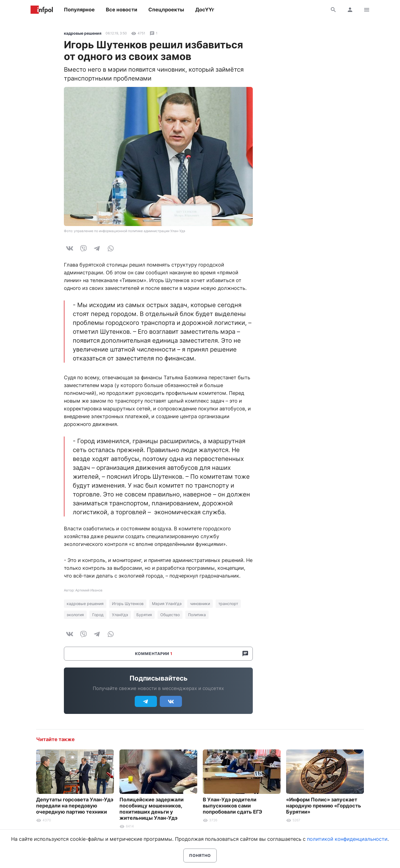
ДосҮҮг (205, 10)
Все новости (122, 10)
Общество (170, 615)
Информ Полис (42, 10)
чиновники (200, 604)
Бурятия (144, 615)
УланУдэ (120, 615)
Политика (197, 615)
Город (98, 615)
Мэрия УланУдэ (167, 604)
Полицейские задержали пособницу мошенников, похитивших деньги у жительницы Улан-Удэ (152, 809)
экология (75, 615)
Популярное (79, 10)
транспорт (228, 604)
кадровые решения (83, 33)
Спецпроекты (166, 10)
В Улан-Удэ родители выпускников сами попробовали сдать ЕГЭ (232, 806)
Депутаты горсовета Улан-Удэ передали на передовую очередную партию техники (75, 806)
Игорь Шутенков (128, 604)
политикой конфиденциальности (347, 839)
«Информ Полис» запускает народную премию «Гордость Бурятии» (324, 806)
